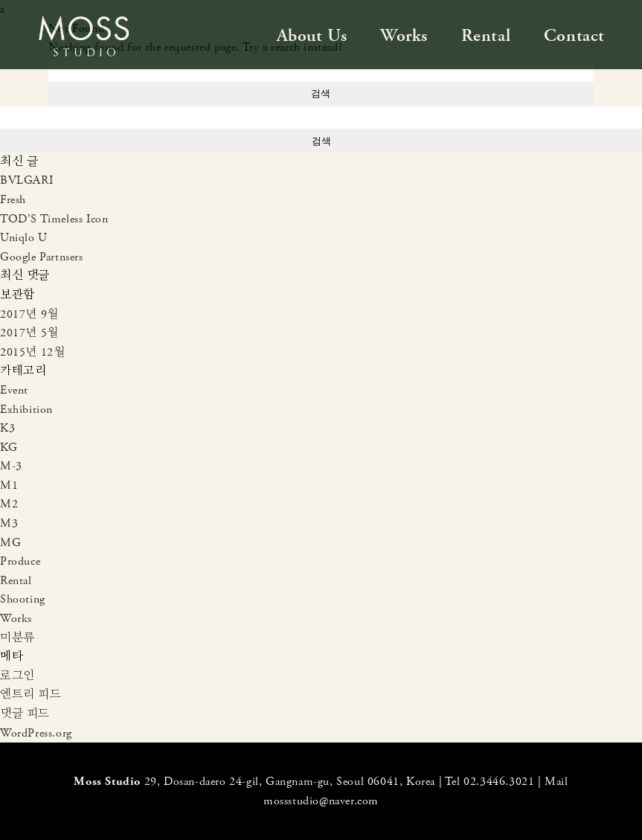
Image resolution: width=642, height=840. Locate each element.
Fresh (13, 200)
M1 (9, 485)
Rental (486, 36)
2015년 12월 (32, 352)
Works (404, 36)
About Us (312, 36)
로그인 (17, 676)
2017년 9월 (29, 314)
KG (9, 448)
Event (14, 390)
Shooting (23, 599)
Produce (20, 561)
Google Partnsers (42, 257)
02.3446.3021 (499, 782)
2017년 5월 (29, 333)
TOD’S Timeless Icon (54, 219)
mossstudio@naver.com (321, 801)
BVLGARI (26, 180)
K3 (7, 428)
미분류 (17, 638)
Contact (574, 36)
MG (10, 543)
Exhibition (26, 410)
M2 (9, 504)
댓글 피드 (25, 714)
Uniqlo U (24, 238)
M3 (9, 523)
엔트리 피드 (31, 695)
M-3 (11, 466)
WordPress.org (36, 733)
